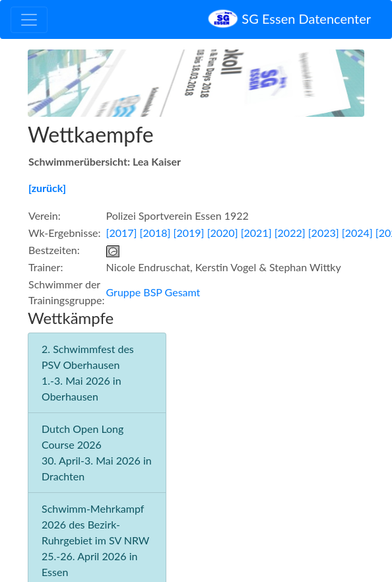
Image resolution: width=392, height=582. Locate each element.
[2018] (155, 233)
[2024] (357, 233)
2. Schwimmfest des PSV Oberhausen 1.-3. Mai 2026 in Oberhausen (88, 372)
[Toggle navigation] (29, 20)
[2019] (189, 233)
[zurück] (47, 188)
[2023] (324, 233)
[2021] (256, 233)
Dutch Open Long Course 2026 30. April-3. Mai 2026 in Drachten (97, 452)
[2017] (122, 233)
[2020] (223, 233)
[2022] (290, 233)
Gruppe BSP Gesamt (153, 292)
